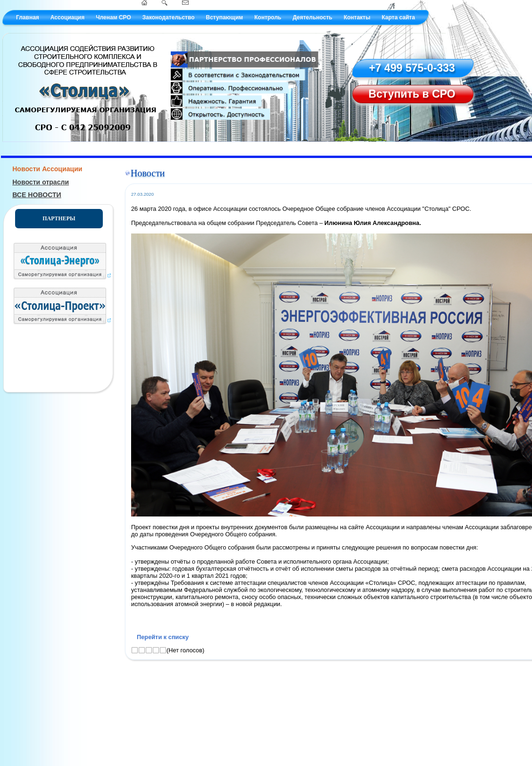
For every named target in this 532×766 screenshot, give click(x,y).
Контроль (268, 17)
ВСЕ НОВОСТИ (37, 195)
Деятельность (312, 17)
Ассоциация (67, 17)
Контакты (357, 17)
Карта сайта (398, 17)
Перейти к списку (163, 637)
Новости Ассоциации (47, 169)
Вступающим (224, 17)
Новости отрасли (41, 182)
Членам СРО (113, 17)
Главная (28, 17)
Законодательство (169, 17)
